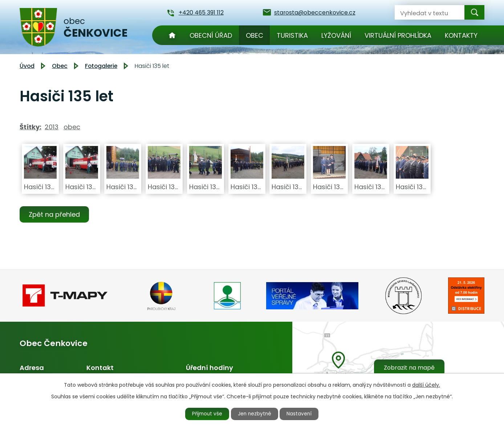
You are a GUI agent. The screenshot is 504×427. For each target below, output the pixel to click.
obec (72, 127)
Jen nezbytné (255, 414)
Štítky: (31, 127)
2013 (52, 127)
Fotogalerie (101, 66)
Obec (255, 35)
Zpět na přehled (55, 214)
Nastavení (302, 414)
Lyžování (336, 35)
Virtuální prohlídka (398, 35)
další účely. (426, 385)
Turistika (292, 35)
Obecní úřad (211, 35)
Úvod (172, 35)
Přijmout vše (206, 414)
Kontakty (461, 35)
